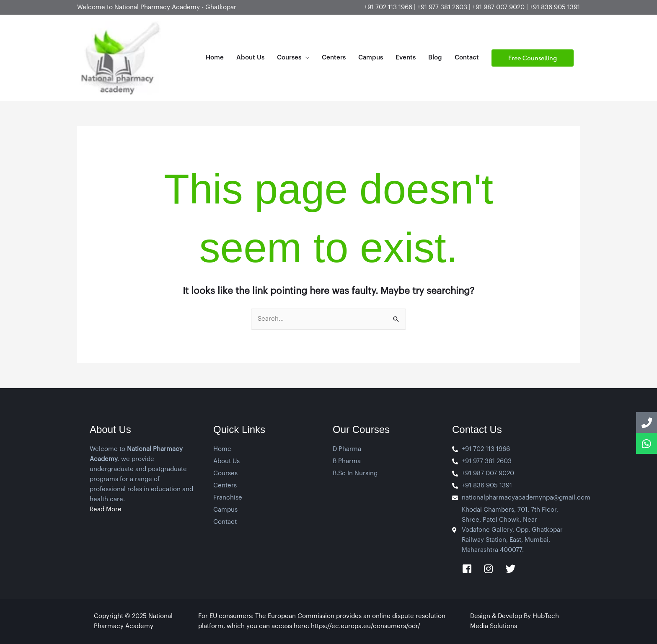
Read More (106, 509)
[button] (533, 58)
